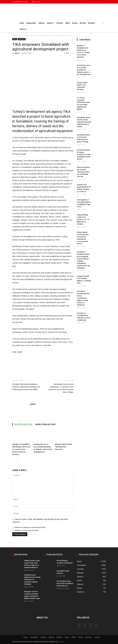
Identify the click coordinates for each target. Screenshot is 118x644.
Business (92, 23)
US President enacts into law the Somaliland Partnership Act (65, 583)
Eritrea (83, 23)
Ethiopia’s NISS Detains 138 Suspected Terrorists (63, 447)
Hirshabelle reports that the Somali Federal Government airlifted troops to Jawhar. (84, 122)
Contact (23, 29)
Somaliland (31, 23)
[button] (103, 23)
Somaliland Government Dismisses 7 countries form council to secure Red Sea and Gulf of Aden (61, 388)
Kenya (68, 23)
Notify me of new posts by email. (27, 530)
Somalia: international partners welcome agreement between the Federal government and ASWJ (26, 387)
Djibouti (50, 23)
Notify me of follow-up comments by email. (30, 527)
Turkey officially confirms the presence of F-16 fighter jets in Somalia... (83, 219)
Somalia (41, 23)
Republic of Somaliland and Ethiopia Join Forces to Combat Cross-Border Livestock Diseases (21, 449)
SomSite (61, 642)
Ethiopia (59, 23)
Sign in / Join (36, 2)
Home (22, 23)
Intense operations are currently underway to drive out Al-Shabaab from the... (84, 172)
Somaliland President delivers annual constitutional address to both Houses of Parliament (83, 298)
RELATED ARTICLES (23, 424)
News (21, 35)
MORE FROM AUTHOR (45, 424)
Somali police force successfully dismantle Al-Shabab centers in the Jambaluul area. (84, 70)
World (75, 23)
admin (17, 53)
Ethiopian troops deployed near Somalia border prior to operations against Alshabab (32, 580)
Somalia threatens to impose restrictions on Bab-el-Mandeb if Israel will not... (84, 155)
